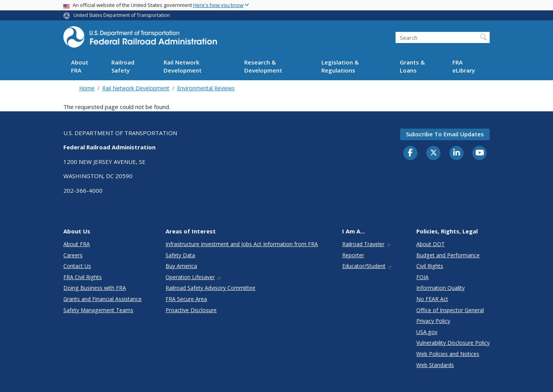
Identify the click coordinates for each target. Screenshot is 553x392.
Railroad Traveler (367, 244)
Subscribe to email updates (445, 134)
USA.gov (427, 332)
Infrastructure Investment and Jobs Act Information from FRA (242, 244)
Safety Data (180, 255)
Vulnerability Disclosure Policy (453, 343)
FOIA (422, 277)
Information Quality (440, 288)
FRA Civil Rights (83, 277)
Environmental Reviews (206, 88)
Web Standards (435, 365)
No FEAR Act (432, 299)
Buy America (181, 266)
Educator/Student (367, 266)
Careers (73, 255)
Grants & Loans (412, 66)
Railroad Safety (123, 66)
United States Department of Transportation (122, 15)
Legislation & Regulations (340, 66)
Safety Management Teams (98, 310)
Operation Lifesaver (194, 277)
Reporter (353, 255)
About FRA (80, 66)
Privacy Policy (433, 321)
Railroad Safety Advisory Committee (210, 288)
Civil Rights (430, 266)
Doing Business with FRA (95, 288)
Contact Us (77, 266)
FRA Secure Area (186, 299)
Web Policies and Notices (448, 354)
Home (87, 88)
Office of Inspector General (450, 310)
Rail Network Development (183, 66)
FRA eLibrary (464, 66)
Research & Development (263, 66)
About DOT (430, 244)
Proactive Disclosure (191, 310)
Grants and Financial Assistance (103, 299)
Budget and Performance (448, 255)
